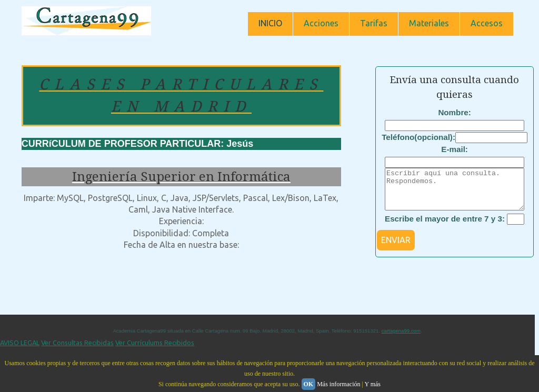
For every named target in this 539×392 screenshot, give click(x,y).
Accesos (487, 23)
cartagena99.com (401, 339)
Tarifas (374, 23)
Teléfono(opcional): (418, 137)
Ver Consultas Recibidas (77, 350)
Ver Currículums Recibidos (155, 350)
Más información (338, 384)
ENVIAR (396, 248)
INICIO (270, 23)
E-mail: (455, 149)
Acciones (321, 23)
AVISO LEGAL (20, 350)
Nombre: (454, 112)
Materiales (429, 23)
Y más (372, 384)
